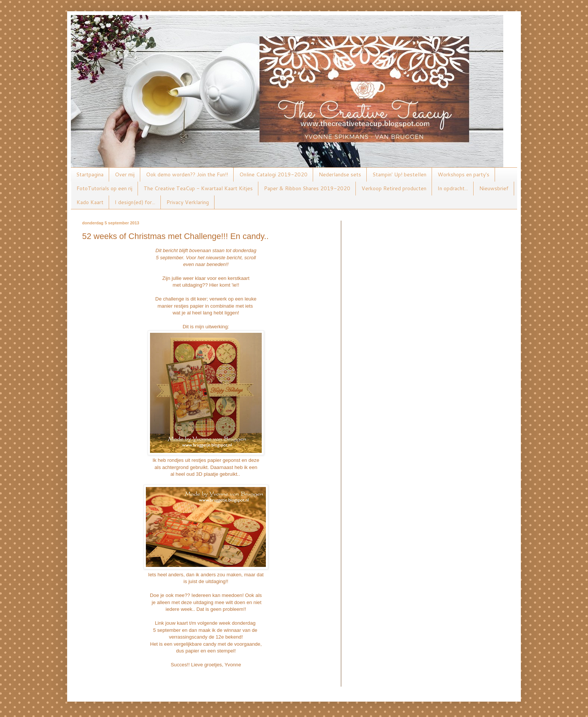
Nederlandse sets (340, 174)
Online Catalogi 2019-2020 (273, 174)
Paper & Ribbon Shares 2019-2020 (307, 188)
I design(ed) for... (135, 202)
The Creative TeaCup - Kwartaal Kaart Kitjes (198, 188)
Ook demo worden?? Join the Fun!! (187, 174)
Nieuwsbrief (494, 188)
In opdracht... (453, 188)
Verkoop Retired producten (394, 188)
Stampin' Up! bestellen (399, 174)
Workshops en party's (463, 174)
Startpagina (90, 174)
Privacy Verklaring (188, 202)
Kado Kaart (90, 202)
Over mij (125, 174)
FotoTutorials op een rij (104, 188)
